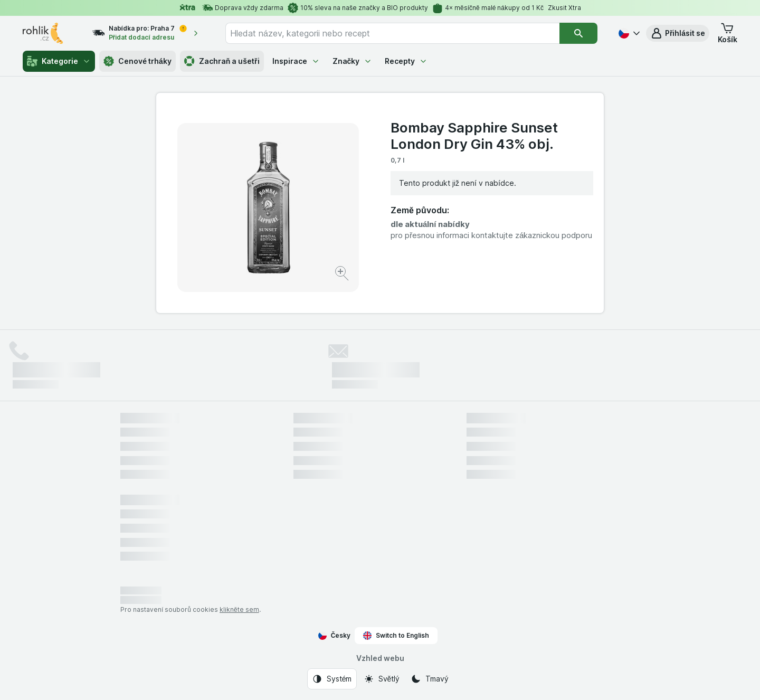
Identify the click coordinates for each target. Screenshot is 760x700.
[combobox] (392, 33)
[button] (678, 33)
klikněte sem (239, 609)
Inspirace (296, 61)
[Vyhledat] (578, 33)
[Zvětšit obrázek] (343, 275)
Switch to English (396, 636)
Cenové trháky (137, 61)
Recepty (406, 61)
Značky (353, 61)
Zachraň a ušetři (222, 61)
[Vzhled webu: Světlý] (382, 679)
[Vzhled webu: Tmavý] (429, 679)
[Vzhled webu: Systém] (332, 679)
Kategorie (59, 61)
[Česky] (628, 33)
